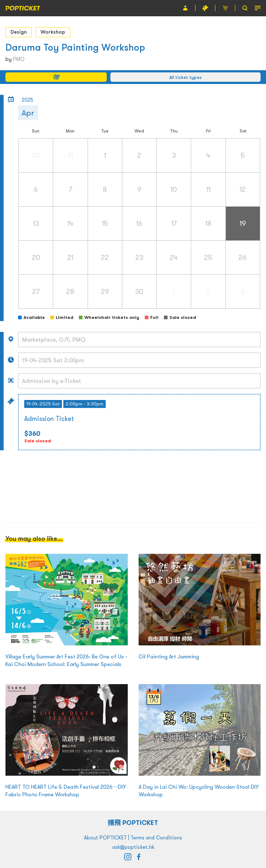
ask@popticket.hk (133, 847)
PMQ (19, 59)
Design (19, 32)
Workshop (53, 32)
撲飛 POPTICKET (133, 823)
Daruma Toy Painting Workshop (75, 47)
